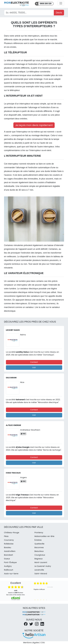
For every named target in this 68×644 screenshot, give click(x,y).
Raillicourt (9, 570)
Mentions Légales (31, 643)
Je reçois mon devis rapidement (34, 125)
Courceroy (9, 540)
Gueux (7, 559)
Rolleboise (9, 544)
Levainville (39, 570)
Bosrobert (9, 555)
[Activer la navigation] (61, 3)
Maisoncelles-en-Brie (44, 536)
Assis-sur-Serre (11, 574)
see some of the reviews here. (16, 595)
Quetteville (39, 544)
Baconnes (39, 547)
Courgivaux (40, 555)
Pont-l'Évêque (10, 562)
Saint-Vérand (41, 574)
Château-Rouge (12, 533)
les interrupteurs (32, 36)
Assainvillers (10, 551)
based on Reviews (16, 592)
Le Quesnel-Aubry (43, 566)
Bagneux (39, 559)
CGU (43, 643)
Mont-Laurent (41, 562)
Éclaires (38, 540)
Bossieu (8, 547)
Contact (34, 362)
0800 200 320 (46, 4)
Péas (6, 536)
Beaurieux (39, 551)
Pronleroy (39, 533)
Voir (34, 367)
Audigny (8, 566)
